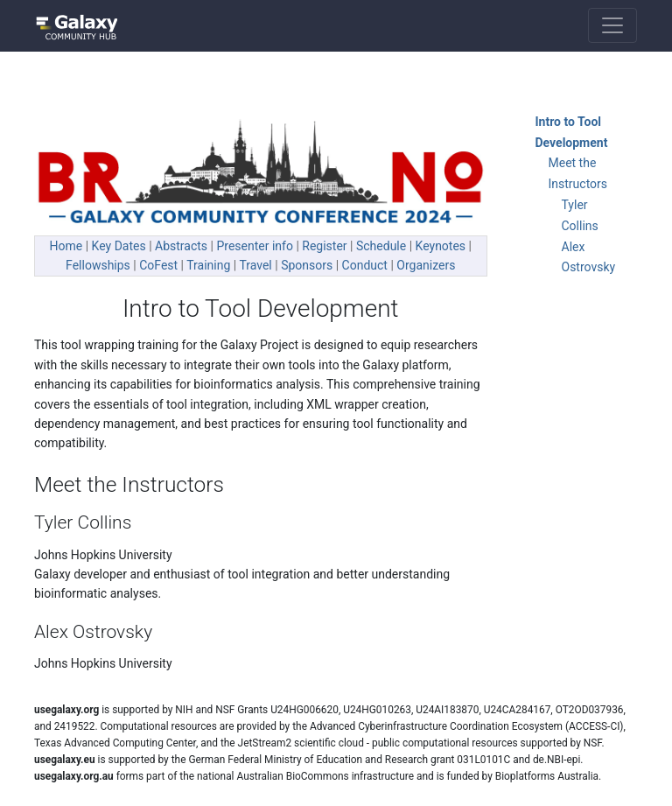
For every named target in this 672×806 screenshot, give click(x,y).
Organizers (426, 265)
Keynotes (441, 246)
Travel (255, 265)
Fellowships (98, 265)
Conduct (365, 265)
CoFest (158, 265)
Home (66, 246)
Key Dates (119, 246)
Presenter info (254, 246)
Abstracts (181, 246)
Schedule (381, 246)
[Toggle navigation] (612, 25)
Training (208, 265)
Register (324, 246)
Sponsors (307, 265)
